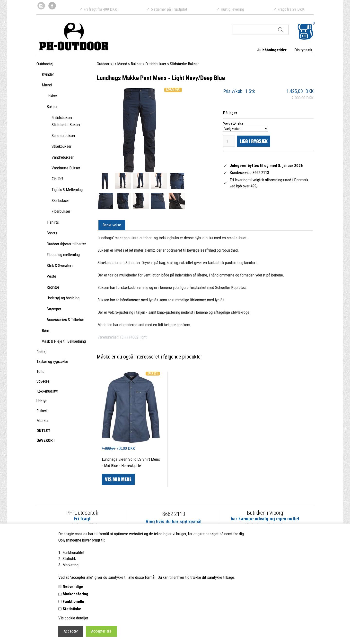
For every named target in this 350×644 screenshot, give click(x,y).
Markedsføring (75, 594)
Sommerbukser (63, 136)
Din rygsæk (303, 50)
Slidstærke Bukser (66, 125)
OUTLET (43, 431)
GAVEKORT (46, 440)
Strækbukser (61, 146)
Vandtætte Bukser (66, 168)
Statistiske (72, 609)
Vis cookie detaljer (73, 618)
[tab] (112, 225)
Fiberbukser (61, 211)
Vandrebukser (63, 157)
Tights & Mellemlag (67, 190)
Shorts (52, 233)
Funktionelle (73, 601)
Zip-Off (57, 179)
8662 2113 (174, 514)
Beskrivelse (112, 225)
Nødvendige (73, 587)
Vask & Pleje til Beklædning (64, 341)
